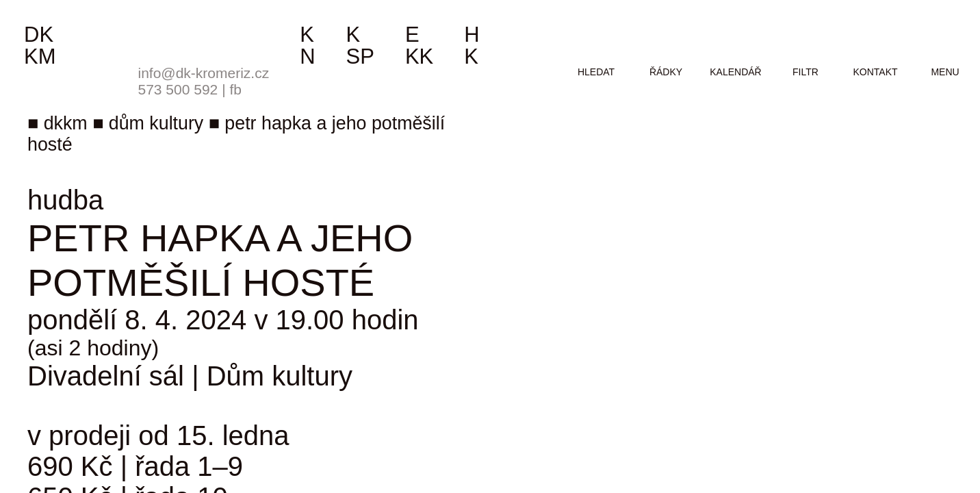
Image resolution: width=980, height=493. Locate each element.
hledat (596, 72)
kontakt (875, 72)
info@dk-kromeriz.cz (204, 73)
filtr (805, 72)
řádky (666, 72)
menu (945, 72)
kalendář (735, 72)
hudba (65, 200)
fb (235, 89)
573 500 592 (178, 89)
